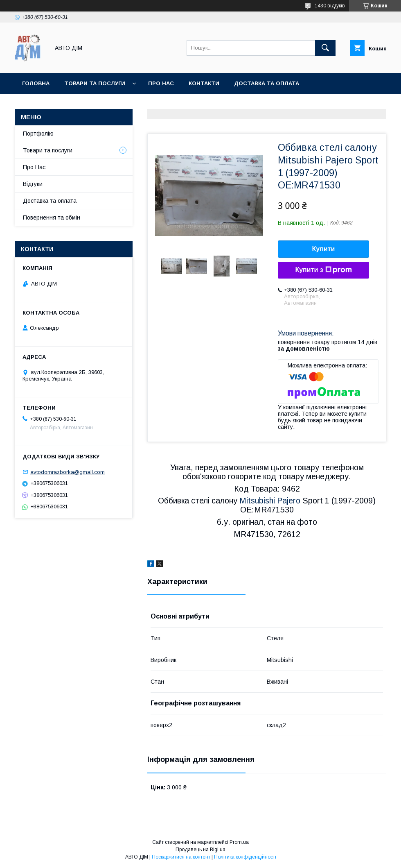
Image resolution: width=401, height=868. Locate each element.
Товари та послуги (95, 83)
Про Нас (34, 167)
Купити (324, 249)
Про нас (161, 83)
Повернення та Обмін (57, 105)
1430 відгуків (330, 6)
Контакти (204, 83)
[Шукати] (325, 48)
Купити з (323, 270)
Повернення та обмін (52, 218)
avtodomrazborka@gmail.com (68, 472)
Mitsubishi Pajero (270, 501)
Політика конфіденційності (245, 857)
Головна (36, 83)
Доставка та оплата (267, 83)
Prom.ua (239, 842)
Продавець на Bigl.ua (200, 850)
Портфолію (38, 134)
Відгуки (33, 184)
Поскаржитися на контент (181, 857)
